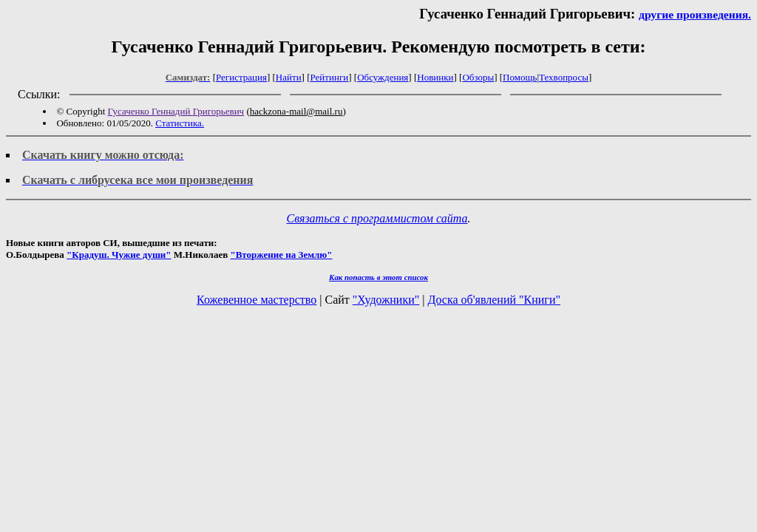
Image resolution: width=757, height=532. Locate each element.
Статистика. (180, 123)
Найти (289, 77)
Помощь (520, 77)
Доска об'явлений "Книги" (494, 300)
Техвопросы (564, 77)
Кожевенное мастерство (257, 300)
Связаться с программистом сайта (377, 218)
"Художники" (386, 300)
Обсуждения (383, 77)
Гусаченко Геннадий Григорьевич (176, 111)
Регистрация (241, 77)
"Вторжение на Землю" (281, 255)
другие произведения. (695, 14)
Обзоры (478, 77)
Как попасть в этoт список (378, 277)
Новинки (435, 77)
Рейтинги (330, 77)
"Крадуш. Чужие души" (119, 255)
